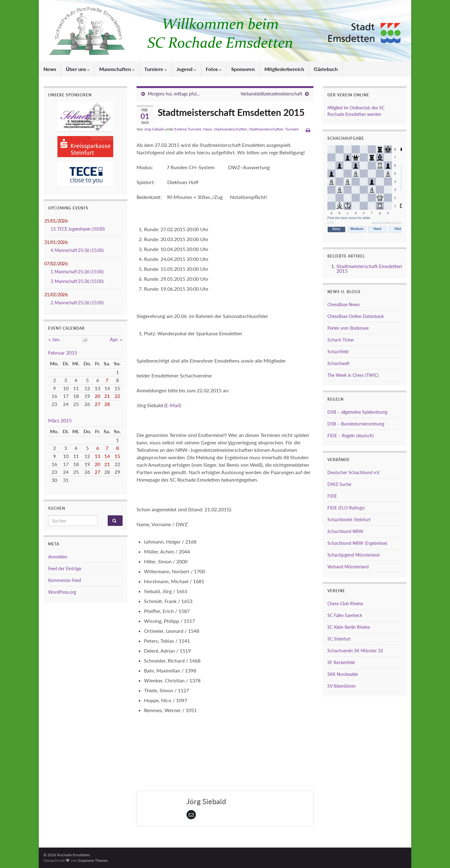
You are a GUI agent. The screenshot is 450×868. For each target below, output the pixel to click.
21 (107, 396)
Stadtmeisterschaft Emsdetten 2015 (369, 268)
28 (107, 404)
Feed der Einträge (65, 568)
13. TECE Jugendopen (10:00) (78, 229)
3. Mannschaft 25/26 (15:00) (77, 281)
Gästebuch (326, 69)
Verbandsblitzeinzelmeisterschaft (271, 94)
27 (97, 404)
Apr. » (116, 339)
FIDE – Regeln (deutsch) (351, 436)
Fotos (214, 69)
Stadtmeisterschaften (266, 129)
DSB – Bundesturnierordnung (356, 424)
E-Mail (173, 405)
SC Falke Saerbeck (345, 615)
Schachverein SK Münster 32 (355, 651)
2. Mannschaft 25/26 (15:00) (77, 303)
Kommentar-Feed (65, 580)
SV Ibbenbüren (342, 686)
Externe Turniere (188, 129)
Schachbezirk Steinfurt (349, 520)
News (50, 69)
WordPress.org (62, 592)
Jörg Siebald (154, 129)
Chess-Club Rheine (345, 604)
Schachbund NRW (345, 531)
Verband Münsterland (348, 567)
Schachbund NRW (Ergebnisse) (357, 543)
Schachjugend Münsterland (353, 555)
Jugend (186, 69)
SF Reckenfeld (341, 662)
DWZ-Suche (339, 484)
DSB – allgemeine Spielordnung (357, 412)
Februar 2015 (63, 352)
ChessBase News (344, 304)
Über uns (78, 69)
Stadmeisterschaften (230, 129)
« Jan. (54, 339)
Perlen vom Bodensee (348, 328)
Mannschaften (117, 69)
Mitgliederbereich (284, 69)
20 (97, 396)
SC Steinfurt (339, 639)
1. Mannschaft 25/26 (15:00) (77, 272)
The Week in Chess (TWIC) (353, 375)
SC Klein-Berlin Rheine (349, 627)
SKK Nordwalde (343, 674)
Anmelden (58, 557)
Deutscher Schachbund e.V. (354, 472)
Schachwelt (338, 363)
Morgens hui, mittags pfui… (174, 94)
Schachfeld (338, 352)
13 (97, 456)
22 (117, 396)
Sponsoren (243, 69)
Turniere (156, 69)
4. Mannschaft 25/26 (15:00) (77, 250)
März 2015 (60, 420)
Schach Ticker (341, 340)
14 (107, 456)
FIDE (332, 496)
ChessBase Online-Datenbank (356, 316)
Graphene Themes (93, 860)
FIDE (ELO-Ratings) (346, 508)
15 (117, 456)
